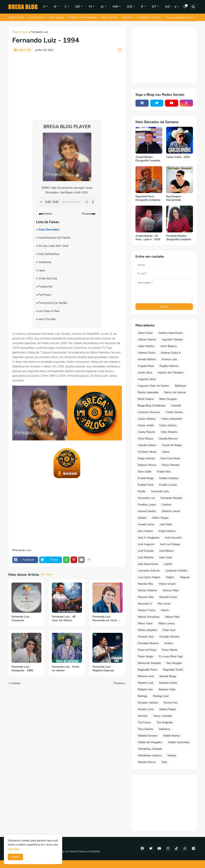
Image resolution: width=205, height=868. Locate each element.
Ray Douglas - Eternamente (174, 198)
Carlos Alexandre (171, 419)
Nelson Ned (172, 617)
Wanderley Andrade (150, 749)
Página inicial (20, 32)
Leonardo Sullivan (149, 571)
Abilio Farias (145, 333)
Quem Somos (37, 17)
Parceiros (127, 17)
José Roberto (146, 557)
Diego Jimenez (146, 458)
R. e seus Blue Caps (171, 656)
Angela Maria (146, 366)
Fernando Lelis (160, 491)
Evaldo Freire (146, 485)
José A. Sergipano (149, 538)
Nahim (165, 610)
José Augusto (146, 544)
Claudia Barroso (168, 439)
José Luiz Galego (170, 544)
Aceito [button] (15, 857)
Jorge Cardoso (167, 531)
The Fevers (144, 722)
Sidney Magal (167, 709)
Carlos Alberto (147, 419)
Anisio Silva (145, 373)
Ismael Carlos (146, 524)
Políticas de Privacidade (82, 17)
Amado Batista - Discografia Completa (148, 159)
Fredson (166, 505)
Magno (170, 577)
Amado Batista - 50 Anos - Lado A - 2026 (148, 238)
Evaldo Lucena (168, 485)
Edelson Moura (147, 465)
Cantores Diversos (149, 412)
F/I (90, 7)
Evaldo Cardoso (169, 478)
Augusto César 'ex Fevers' (154, 386)
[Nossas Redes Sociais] (181, 17)
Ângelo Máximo (169, 366)
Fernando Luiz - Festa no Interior (66, 669)
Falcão (142, 491)
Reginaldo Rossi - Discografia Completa (148, 198)
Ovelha (168, 643)
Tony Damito (145, 729)
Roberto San (145, 689)
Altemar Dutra (146, 353)
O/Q (130, 7)
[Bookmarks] (185, 7)
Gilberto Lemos (171, 511)
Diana (166, 452)
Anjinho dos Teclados (171, 373)
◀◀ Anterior (45, 214)
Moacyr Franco (147, 610)
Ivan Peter (166, 524)
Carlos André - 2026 (178, 157)
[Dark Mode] (177, 7)
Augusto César (147, 379)
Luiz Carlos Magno (149, 577)
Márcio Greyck (167, 584)
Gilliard (142, 518)
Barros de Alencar (175, 392)
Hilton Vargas (160, 518)
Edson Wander (171, 465)
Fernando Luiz (39, 32)
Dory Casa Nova (170, 458)
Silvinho (143, 716)
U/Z (167, 7)
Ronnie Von (171, 703)
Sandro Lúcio (146, 709)
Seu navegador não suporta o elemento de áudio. (67, 202)
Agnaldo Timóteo (172, 340)
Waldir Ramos (172, 736)
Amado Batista (147, 359)
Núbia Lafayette (147, 630)
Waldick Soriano (148, 736)
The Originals (165, 722)
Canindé (176, 406)
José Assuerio (173, 538)
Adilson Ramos (147, 340)
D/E (78, 7)
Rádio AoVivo (109, 17)
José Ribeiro (167, 551)
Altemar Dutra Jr (171, 353)
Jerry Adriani (145, 531)
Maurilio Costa (168, 597)
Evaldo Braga (146, 478)
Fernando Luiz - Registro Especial (103, 669)
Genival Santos (147, 511)
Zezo (164, 762)
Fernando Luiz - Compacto (21, 619)
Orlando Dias (146, 637)
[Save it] (120, 50)
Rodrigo (143, 696)
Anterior (16, 683)
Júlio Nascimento (148, 564)
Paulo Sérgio (146, 656)
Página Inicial (16, 17)
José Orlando (146, 551)
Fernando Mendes (171, 498)
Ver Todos (47, 575)
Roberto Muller (168, 683)
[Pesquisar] (194, 7)
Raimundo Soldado (149, 663)
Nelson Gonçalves (149, 617)
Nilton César (145, 623)
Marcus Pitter (171, 590)
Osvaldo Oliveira (169, 637)
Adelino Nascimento (171, 333)
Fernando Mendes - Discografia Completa (179, 238)
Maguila (185, 577)
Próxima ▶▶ (89, 214)
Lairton (168, 564)
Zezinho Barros (147, 762)
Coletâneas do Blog (149, 17)
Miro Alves (164, 604)
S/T (154, 7)
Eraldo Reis (164, 472)
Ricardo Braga (168, 676)
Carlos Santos (168, 425)
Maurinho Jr (145, 604)
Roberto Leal (146, 683)
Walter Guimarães (179, 742)
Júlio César (166, 557)
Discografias (57, 17)
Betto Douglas (168, 399)
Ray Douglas (174, 663)
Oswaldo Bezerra (148, 643)
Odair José (169, 630)
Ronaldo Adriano (148, 703)
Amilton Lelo (169, 359)
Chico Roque (145, 439)
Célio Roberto (169, 432)
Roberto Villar (167, 689)
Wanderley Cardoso (150, 755)
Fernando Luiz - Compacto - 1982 (22, 669)
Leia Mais (13, 849)
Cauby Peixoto (147, 432)
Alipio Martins (146, 346)
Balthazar (181, 386)
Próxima (118, 683)
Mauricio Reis (146, 597)
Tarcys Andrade (162, 716)
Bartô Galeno (146, 399)
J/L (102, 7)
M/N (115, 7)
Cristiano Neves (147, 452)
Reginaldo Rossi (147, 670)
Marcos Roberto (147, 590)
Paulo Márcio (170, 650)
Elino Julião (145, 472)
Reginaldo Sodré (173, 670)
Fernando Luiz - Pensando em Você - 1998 (106, 619)
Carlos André (146, 425)
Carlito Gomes (174, 412)
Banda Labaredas (148, 392)
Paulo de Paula (147, 650)
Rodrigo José (161, 696)
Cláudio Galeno (147, 445)
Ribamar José (146, 676)
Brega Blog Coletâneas (152, 406)
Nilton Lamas (166, 623)
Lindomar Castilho (176, 571)
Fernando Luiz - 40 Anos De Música (64, 619)
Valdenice (164, 729)
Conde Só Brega (172, 445)
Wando (172, 755)
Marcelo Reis (145, 584)
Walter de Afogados (150, 742)
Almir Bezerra (168, 346)
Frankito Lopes (147, 505)
